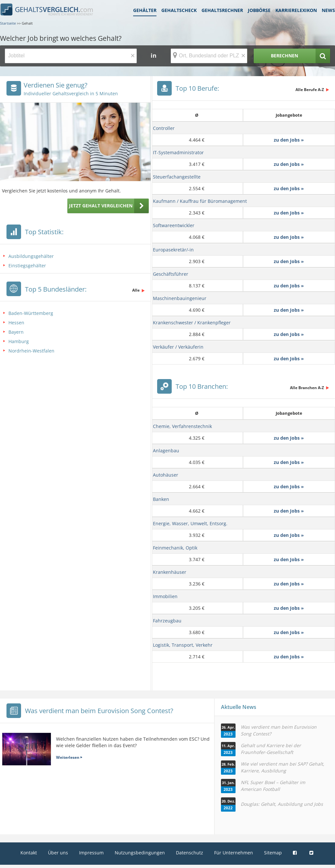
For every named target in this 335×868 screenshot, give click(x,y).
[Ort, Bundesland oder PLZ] (209, 56)
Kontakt (29, 853)
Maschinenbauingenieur (180, 298)
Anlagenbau (166, 451)
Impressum (91, 853)
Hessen (16, 323)
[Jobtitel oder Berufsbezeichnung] (71, 56)
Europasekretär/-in (173, 250)
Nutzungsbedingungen (140, 853)
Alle (136, 290)
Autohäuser (166, 475)
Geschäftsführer (171, 274)
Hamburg (19, 341)
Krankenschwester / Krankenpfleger (192, 323)
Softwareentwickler (174, 225)
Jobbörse (259, 10)
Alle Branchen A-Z (307, 388)
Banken (161, 499)
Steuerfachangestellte (177, 177)
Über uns (58, 853)
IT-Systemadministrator (178, 152)
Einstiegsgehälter (27, 266)
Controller (164, 128)
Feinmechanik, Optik (175, 548)
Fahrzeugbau (167, 621)
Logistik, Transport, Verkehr (183, 645)
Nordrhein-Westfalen (31, 351)
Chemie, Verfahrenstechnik (182, 426)
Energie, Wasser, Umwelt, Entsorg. (190, 523)
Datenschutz (190, 853)
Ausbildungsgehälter (31, 256)
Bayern (16, 332)
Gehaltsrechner (222, 10)
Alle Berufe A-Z (310, 90)
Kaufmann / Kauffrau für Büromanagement (200, 201)
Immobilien (165, 596)
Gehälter (145, 10)
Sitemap (273, 853)
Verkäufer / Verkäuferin (178, 347)
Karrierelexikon (296, 10)
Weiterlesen (68, 757)
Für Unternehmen (234, 853)
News (328, 10)
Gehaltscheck (179, 10)
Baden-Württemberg (31, 313)
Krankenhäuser (170, 572)
